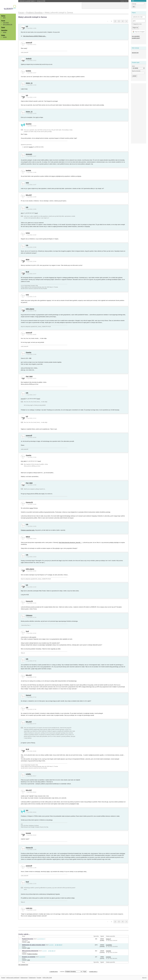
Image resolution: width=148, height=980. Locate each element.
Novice (3, 16)
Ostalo (3, 35)
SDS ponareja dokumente (30, 951)
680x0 (28, 537)
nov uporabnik (136, 36)
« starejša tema (53, 972)
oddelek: (71, 972)
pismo (31, 508)
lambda (28, 71)
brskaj (5, 32)
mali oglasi (6, 23)
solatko (28, 774)
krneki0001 (109, 945)
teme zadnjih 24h (8, 24)
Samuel (28, 695)
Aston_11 (29, 83)
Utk (27, 207)
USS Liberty (30, 309)
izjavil (36, 213)
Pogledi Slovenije (27, 939)
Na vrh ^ (144, 978)
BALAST (29, 195)
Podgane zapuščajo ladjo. (28, 530)
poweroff (29, 43)
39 (59, 945)
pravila (5, 37)
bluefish (29, 124)
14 (49, 951)
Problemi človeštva (32, 954)
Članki (3, 27)
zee (27, 810)
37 (56, 945)
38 (57, 945)
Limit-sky (29, 908)
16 (52, 951)
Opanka (29, 352)
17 (54, 951)
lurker (28, 233)
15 (51, 951)
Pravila (3, 978)
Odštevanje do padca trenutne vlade (33, 945)
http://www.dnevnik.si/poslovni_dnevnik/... (70, 543)
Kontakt (39, 978)
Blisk (28, 260)
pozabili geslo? (136, 38)
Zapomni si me (137, 24)
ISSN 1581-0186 (47, 978)
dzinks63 (29, 154)
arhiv (4, 18)
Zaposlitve (4, 30)
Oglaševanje (32, 978)
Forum (3, 21)
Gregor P (108, 939)
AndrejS (29, 59)
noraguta (108, 957)
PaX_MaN (29, 376)
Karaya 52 (29, 502)
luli (27, 26)
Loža (28, 942)
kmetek (28, 833)
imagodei (108, 951)
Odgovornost (24, 978)
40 (61, 945)
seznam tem (135, 53)
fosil (27, 631)
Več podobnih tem (23, 965)
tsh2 (27, 183)
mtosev (24, 946)
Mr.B (27, 272)
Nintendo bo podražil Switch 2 (32, 1)
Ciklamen (29, 615)
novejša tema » (93, 972)
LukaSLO (24, 952)
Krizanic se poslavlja (28, 957)
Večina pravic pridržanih (13, 978)
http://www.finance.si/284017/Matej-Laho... (35, 36)
